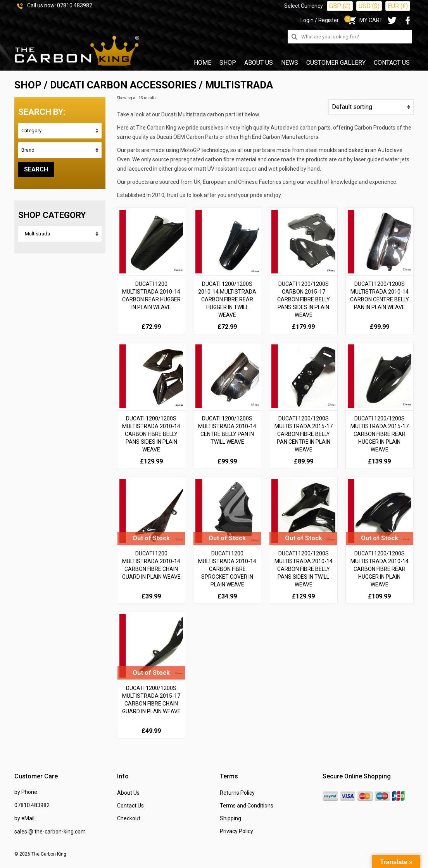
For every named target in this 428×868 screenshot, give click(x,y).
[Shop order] (371, 107)
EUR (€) (398, 6)
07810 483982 (75, 5)
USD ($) (369, 6)
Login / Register (320, 20)
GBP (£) (340, 6)
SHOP (28, 85)
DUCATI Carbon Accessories (123, 85)
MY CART (365, 20)
